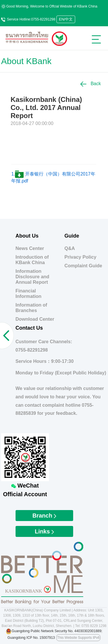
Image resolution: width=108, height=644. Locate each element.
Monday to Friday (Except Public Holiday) (61, 373)
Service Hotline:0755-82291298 (28, 19)
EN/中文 (66, 19)
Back (91, 84)
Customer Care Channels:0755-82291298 (44, 346)
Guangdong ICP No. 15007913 (31, 638)
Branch (44, 516)
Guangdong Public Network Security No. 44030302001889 (56, 631)
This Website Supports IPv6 (78, 638)
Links (44, 531)
